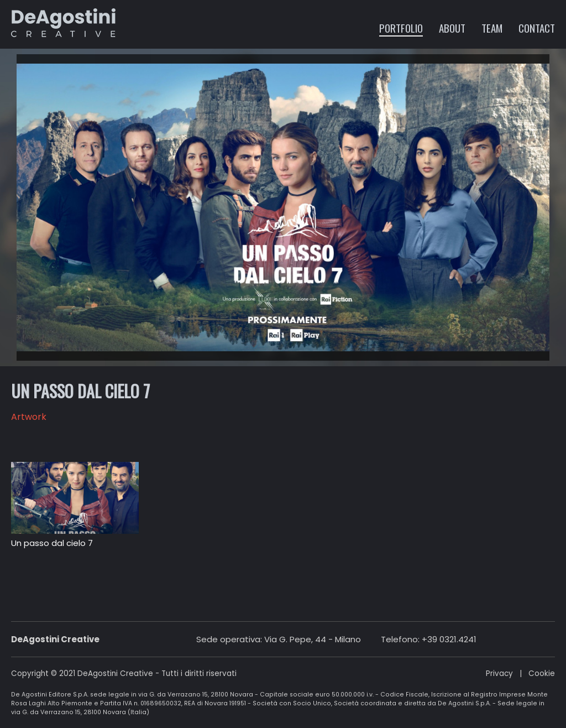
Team (492, 28)
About (452, 28)
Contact (537, 28)
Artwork (29, 417)
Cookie (542, 674)
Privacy (499, 674)
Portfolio (401, 28)
